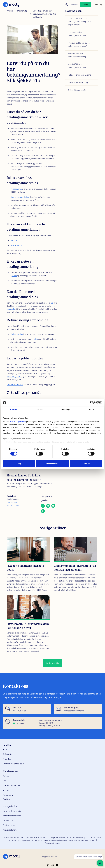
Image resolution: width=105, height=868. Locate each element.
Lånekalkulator (9, 820)
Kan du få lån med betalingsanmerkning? (78, 66)
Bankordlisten (9, 825)
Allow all (86, 463)
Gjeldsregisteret (15, 377)
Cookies (6, 799)
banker (35, 339)
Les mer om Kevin (13, 505)
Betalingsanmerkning (20, 197)
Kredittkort (8, 759)
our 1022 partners (18, 422)
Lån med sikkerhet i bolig (13, 764)
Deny (19, 463)
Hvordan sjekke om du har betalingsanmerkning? (79, 44)
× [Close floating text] (103, 854)
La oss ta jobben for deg (78, 82)
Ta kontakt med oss (15, 385)
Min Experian (16, 245)
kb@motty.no (12, 502)
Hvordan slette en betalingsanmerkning (77, 55)
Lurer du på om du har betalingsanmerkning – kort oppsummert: (80, 22)
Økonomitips (23, 11)
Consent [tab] (14, 409)
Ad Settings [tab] (65, 409)
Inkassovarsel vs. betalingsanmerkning (77, 34)
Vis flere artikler (52, 663)
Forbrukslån (8, 749)
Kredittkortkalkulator (12, 816)
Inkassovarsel (16, 189)
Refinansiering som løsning (79, 75)
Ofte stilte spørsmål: (77, 90)
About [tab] (91, 409)
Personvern (8, 795)
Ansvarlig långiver (10, 830)
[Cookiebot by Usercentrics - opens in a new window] (92, 403)
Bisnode (14, 240)
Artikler (10, 11)
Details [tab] (40, 409)
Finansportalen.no (52, 843)
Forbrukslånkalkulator (12, 811)
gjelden (14, 276)
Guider (6, 776)
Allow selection (52, 463)
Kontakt (6, 790)
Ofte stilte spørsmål (12, 785)
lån (52, 303)
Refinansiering (17, 334)
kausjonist (11, 309)
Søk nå (86, 5)
